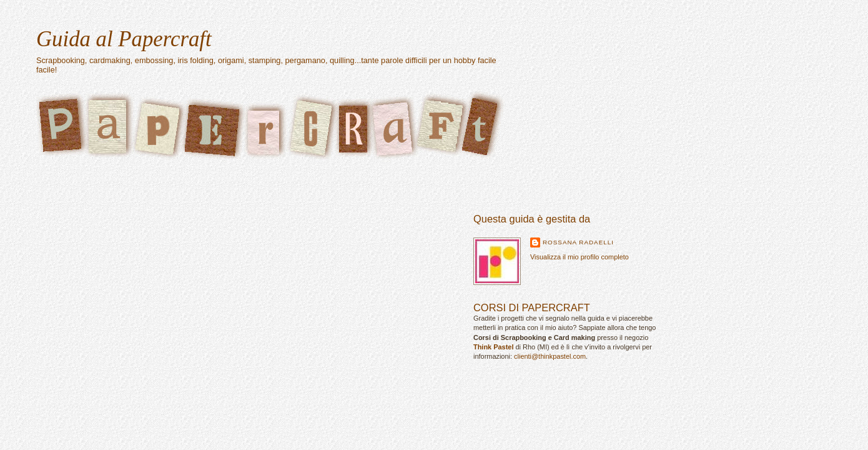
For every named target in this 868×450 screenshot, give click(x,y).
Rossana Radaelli (578, 242)
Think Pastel (493, 347)
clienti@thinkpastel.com (550, 356)
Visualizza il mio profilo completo (579, 257)
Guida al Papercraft (124, 39)
